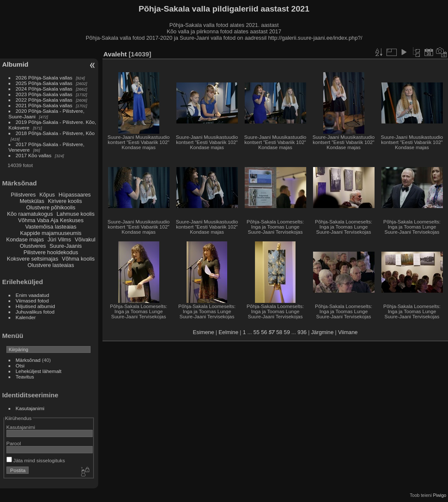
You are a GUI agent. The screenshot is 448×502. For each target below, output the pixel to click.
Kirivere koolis (65, 201)
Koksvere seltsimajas (32, 259)
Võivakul (85, 239)
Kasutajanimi (30, 408)
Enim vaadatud (33, 295)
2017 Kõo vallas (34, 155)
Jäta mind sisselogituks (36, 460)
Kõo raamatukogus (30, 214)
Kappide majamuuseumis (51, 233)
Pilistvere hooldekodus (51, 252)
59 (287, 332)
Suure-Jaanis (66, 246)
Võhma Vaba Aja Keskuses (51, 220)
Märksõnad (28, 360)
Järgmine (322, 332)
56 (264, 332)
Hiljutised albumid (35, 306)
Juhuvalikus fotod (35, 312)
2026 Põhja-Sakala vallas (44, 78)
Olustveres (33, 246)
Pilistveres (23, 195)
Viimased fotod (32, 301)
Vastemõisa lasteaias (51, 227)
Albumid (15, 64)
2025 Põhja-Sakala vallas (44, 83)
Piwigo (440, 495)
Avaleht (115, 54)
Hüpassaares (75, 195)
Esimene (204, 332)
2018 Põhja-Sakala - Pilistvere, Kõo (55, 133)
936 (302, 332)
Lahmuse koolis (75, 214)
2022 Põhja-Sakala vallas (44, 100)
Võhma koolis (78, 259)
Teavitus (25, 377)
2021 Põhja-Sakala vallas (44, 105)
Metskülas (32, 201)
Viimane (348, 332)
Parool (14, 443)
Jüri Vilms (59, 239)
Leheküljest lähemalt (39, 371)
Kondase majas (25, 239)
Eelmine (228, 332)
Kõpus (47, 195)
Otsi (20, 365)
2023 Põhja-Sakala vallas (44, 94)
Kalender (26, 317)
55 (256, 332)
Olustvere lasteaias (51, 265)
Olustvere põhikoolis (51, 207)
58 (279, 332)
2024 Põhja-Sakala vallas (44, 89)
